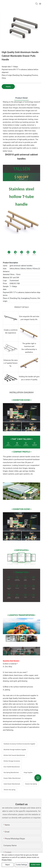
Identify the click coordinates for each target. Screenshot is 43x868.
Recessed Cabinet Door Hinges (19, 111)
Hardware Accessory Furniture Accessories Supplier (19, 744)
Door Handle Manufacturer (12, 767)
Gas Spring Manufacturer (11, 773)
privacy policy (7, 860)
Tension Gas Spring (31, 784)
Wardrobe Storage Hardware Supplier (15, 750)
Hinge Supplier (28, 773)
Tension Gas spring (9, 790)
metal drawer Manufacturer (12, 784)
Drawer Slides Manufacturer (12, 778)
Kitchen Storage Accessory (12, 761)
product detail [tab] (21, 98)
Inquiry (8, 87)
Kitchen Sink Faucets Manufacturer (14, 755)
